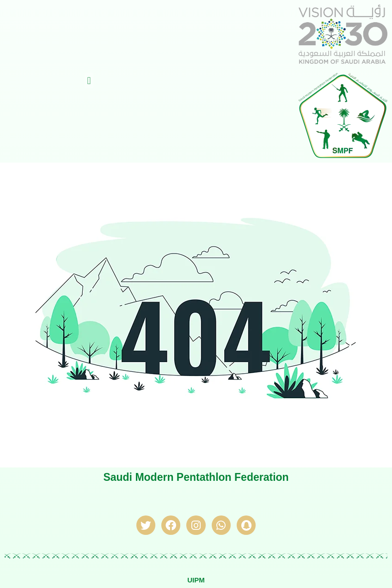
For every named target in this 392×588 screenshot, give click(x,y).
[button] (89, 81)
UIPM (196, 580)
